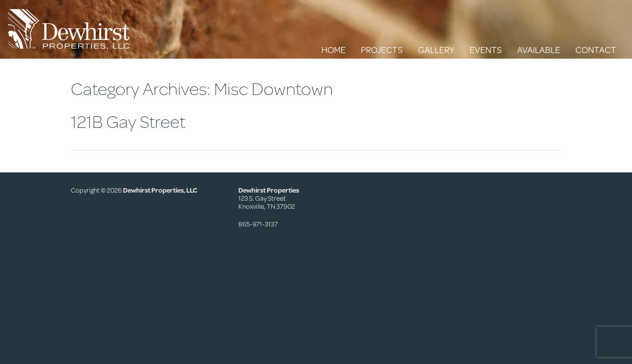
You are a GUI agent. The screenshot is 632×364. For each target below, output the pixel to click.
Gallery (436, 50)
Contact (596, 50)
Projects (382, 50)
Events (486, 50)
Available (539, 50)
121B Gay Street (128, 121)
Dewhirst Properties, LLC (160, 190)
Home (333, 50)
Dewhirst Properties (69, 29)
